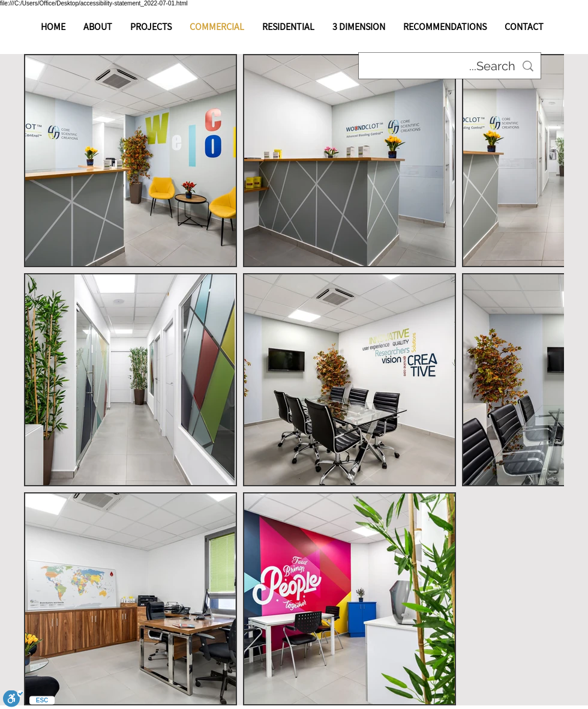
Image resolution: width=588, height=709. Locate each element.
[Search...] (450, 66)
